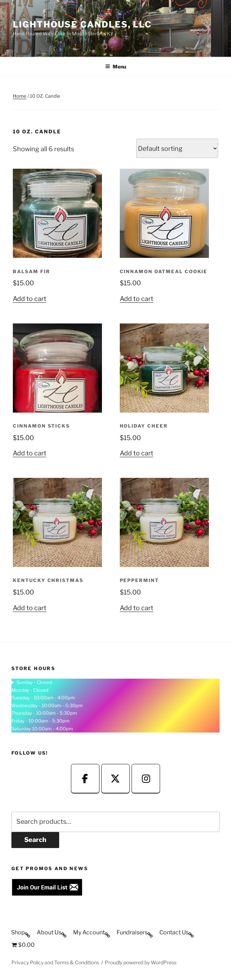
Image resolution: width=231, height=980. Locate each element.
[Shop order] (177, 148)
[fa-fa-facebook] (85, 779)
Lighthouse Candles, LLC (82, 24)
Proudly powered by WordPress (141, 962)
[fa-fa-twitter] (115, 779)
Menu (116, 67)
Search (35, 840)
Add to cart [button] (30, 299)
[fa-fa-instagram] (146, 779)
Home (20, 96)
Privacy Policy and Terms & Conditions (55, 962)
